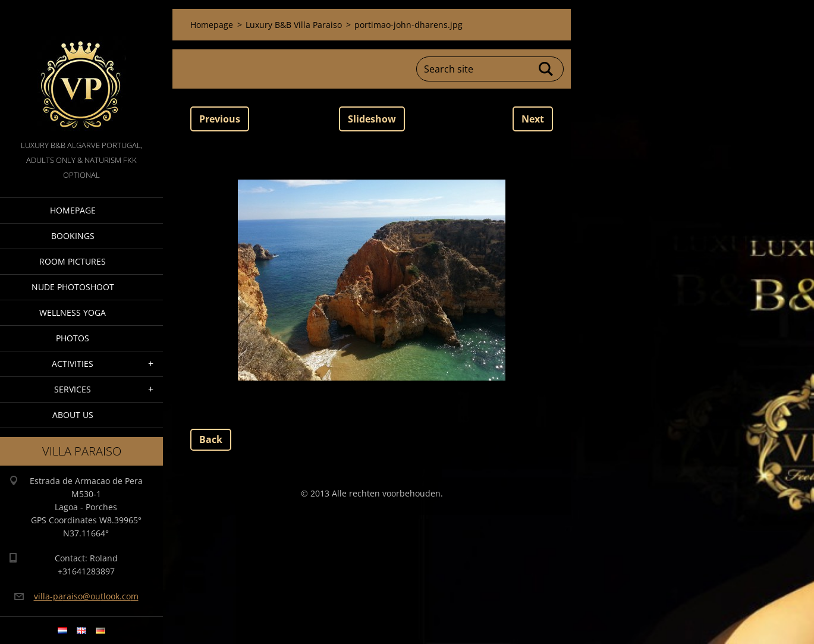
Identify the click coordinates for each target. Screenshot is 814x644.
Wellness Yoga (73, 312)
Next (533, 119)
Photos (73, 338)
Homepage (73, 210)
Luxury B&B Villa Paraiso (294, 25)
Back (211, 439)
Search (546, 69)
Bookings (73, 236)
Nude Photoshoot (73, 287)
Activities (73, 364)
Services (73, 389)
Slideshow (372, 119)
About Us (73, 415)
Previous (220, 119)
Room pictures (73, 261)
